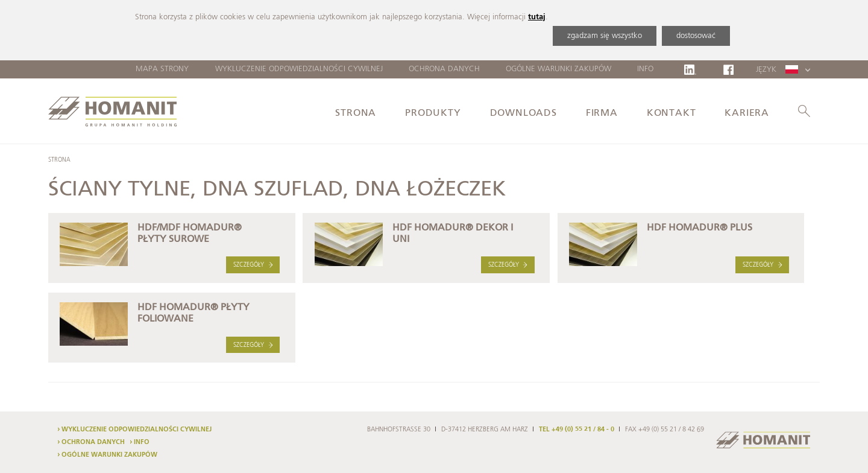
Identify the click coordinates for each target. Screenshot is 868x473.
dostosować (696, 36)
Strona (356, 113)
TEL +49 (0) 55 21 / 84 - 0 (577, 430)
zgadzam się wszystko (605, 36)
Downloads (524, 113)
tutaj (537, 17)
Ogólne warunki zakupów (558, 69)
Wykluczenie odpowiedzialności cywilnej (299, 69)
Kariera (747, 113)
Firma (602, 113)
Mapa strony (162, 69)
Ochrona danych (444, 69)
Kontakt (671, 113)
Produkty (433, 113)
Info (645, 69)
